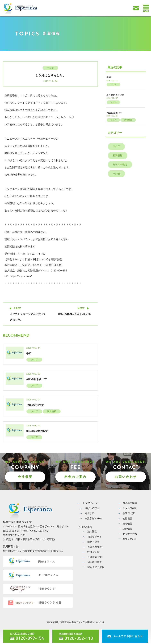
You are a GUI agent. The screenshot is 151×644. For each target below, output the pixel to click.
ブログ (50, 68)
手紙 (29, 353)
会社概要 (25, 477)
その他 (116, 174)
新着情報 (52, 411)
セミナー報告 (120, 165)
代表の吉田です (35, 405)
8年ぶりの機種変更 (37, 431)
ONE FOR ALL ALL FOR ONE (74, 314)
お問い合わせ (126, 477)
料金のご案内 (75, 477)
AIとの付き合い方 (36, 379)
